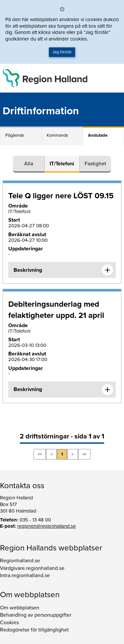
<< (40, 454)
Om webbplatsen (20, 608)
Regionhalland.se (20, 561)
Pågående (15, 135)
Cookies (9, 623)
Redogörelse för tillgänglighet (34, 630)
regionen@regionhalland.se (46, 526)
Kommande (57, 135)
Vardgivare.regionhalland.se (32, 568)
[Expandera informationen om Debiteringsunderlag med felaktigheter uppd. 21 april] (107, 390)
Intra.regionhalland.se (25, 575)
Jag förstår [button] (62, 52)
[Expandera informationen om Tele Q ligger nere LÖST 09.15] (107, 270)
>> (84, 454)
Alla (29, 164)
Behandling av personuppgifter (36, 615)
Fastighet (95, 164)
